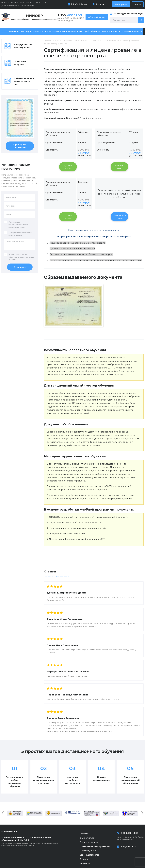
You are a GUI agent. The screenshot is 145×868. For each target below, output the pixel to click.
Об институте (24, 31)
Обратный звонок (97, 17)
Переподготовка (42, 31)
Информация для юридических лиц (24, 81)
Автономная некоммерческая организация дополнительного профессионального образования (34, 841)
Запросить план (120, 217)
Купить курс (68, 167)
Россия (100, 4)
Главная (12, 31)
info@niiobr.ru (79, 4)
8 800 (70, 15)
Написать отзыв (62, 577)
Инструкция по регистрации (23, 46)
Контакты (137, 31)
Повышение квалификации (67, 31)
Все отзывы (49, 577)
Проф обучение (92, 31)
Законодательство (111, 31)
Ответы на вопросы (20, 63)
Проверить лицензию (20, 146)
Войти (138, 4)
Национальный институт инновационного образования (34, 17)
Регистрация (121, 4)
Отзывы (127, 31)
